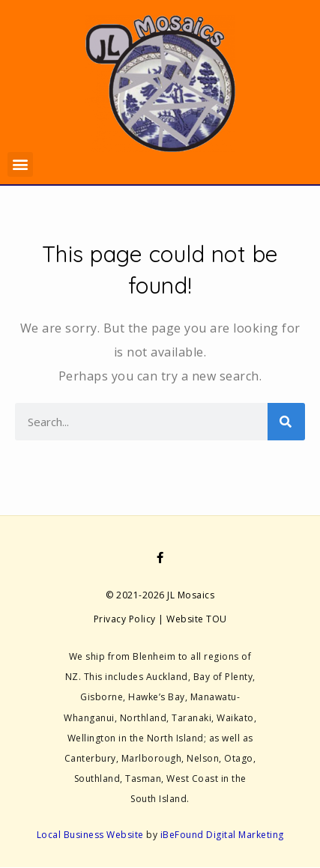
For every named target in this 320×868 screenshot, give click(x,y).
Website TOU (197, 619)
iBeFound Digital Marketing (222, 834)
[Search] (286, 422)
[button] (20, 164)
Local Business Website (90, 834)
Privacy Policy (125, 619)
